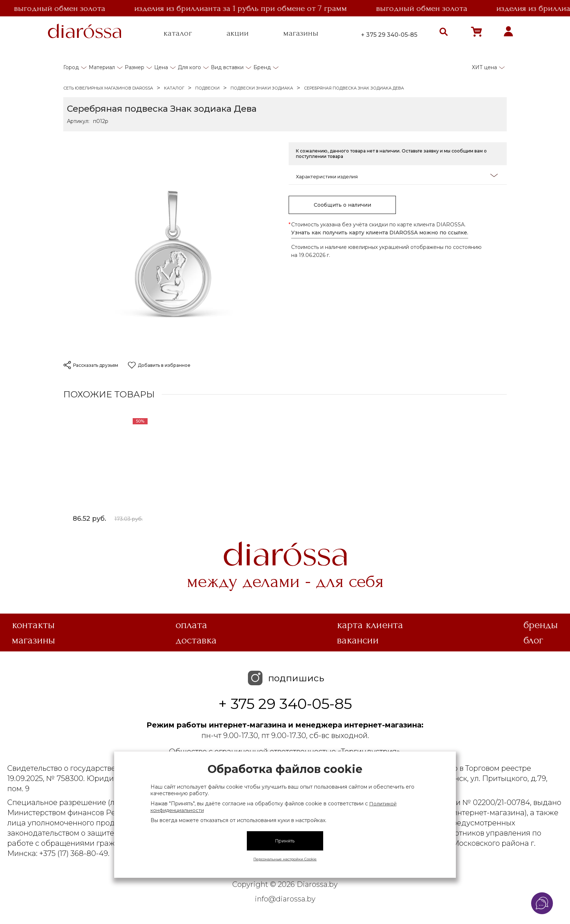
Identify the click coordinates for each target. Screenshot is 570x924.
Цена (161, 67)
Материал (102, 67)
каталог (178, 33)
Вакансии (358, 640)
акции (238, 33)
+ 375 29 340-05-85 (389, 35)
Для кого (189, 67)
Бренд (262, 67)
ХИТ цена (484, 67)
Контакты (33, 625)
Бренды (541, 625)
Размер (135, 67)
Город (71, 67)
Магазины (34, 640)
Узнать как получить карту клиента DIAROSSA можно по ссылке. (380, 233)
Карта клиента (370, 625)
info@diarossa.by (285, 899)
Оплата (191, 625)
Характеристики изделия (397, 176)
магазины (301, 33)
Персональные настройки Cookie (285, 859)
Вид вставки (227, 67)
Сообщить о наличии (342, 205)
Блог (533, 640)
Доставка (196, 640)
